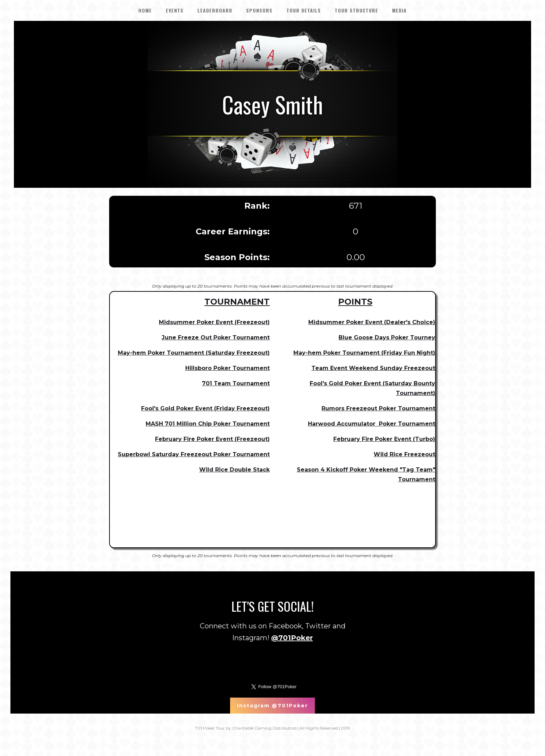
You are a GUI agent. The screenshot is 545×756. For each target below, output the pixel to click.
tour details (304, 10)
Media (399, 10)
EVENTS (175, 10)
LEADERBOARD (215, 10)
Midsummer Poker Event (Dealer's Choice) (372, 322)
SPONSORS (259, 10)
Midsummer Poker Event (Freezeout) (214, 322)
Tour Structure (356, 10)
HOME (145, 10)
